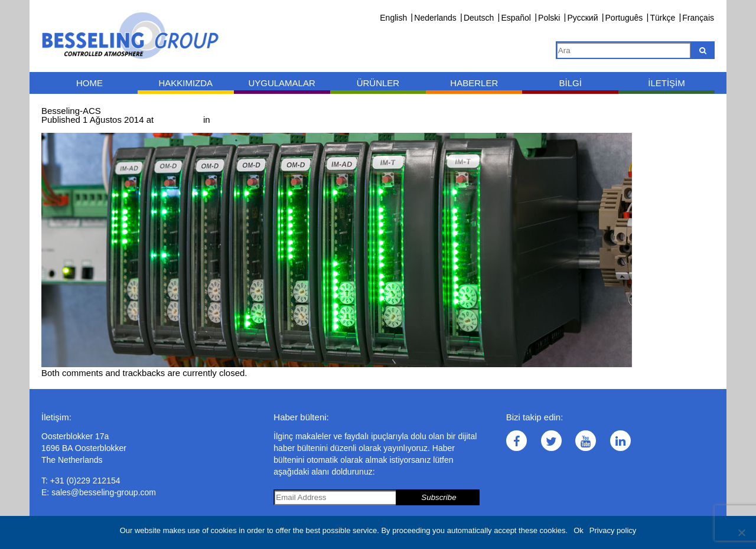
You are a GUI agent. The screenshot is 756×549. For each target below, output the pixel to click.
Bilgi (570, 83)
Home (89, 83)
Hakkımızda (185, 83)
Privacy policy (613, 530)
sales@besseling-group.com (104, 492)
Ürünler (378, 83)
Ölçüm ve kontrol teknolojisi (267, 120)
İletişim (667, 83)
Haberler (474, 83)
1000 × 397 (178, 120)
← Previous (64, 128)
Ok (579, 530)
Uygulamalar (281, 83)
